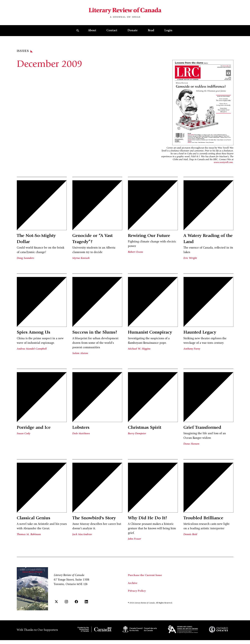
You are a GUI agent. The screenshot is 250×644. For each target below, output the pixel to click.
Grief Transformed (205, 434)
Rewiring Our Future (152, 240)
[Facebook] (76, 607)
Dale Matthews (82, 440)
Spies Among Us (36, 337)
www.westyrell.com (223, 167)
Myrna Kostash (81, 263)
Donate (133, 35)
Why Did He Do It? (150, 524)
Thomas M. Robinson (29, 540)
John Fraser (135, 545)
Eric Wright (190, 263)
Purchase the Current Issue (146, 581)
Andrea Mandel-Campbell (32, 353)
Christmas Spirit (147, 434)
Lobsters (82, 434)
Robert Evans (136, 257)
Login (168, 35)
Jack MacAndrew (82, 540)
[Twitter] (56, 607)
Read (151, 35)
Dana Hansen (192, 450)
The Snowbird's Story (97, 524)
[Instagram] (66, 607)
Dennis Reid (191, 540)
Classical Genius (36, 524)
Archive (133, 589)
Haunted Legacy (202, 337)
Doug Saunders (26, 263)
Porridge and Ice (36, 434)
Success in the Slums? (97, 337)
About (92, 35)
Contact (112, 35)
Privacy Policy (137, 597)
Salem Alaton (80, 358)
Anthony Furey (192, 353)
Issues (25, 56)
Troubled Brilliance (206, 524)
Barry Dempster (137, 440)
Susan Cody (24, 440)
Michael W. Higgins (140, 360)
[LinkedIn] (86, 607)
